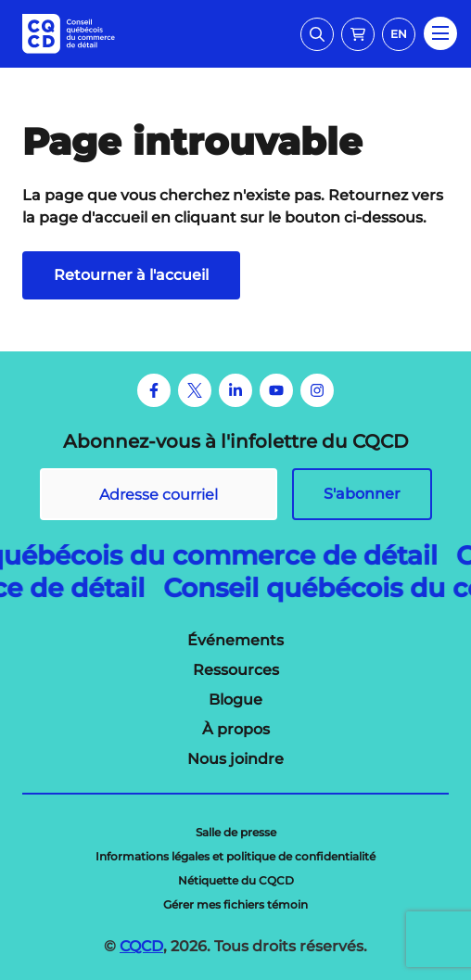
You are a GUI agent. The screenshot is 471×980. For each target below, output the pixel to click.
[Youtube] (276, 390)
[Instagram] (317, 390)
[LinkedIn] (235, 390)
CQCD (141, 946)
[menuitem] (235, 641)
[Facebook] (154, 390)
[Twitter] (195, 390)
